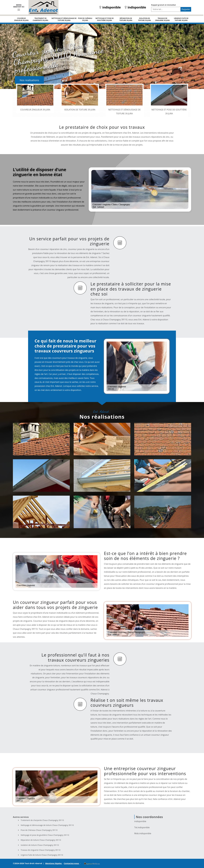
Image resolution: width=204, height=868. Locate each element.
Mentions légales (54, 863)
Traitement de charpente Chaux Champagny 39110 (42, 820)
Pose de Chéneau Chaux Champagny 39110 (39, 830)
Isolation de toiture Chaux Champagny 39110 (40, 845)
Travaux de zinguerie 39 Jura (162, 19)
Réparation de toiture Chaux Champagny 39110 (41, 840)
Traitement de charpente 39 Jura (40, 19)
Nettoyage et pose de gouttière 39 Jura (105, 19)
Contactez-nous (72, 863)
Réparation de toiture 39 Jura (126, 19)
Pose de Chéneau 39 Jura (85, 19)
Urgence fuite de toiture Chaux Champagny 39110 (42, 855)
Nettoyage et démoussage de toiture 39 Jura (64, 19)
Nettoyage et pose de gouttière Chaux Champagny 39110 (45, 835)
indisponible (110, 7)
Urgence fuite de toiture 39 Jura (181, 19)
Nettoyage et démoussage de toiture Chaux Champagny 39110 (47, 825)
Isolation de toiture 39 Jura (144, 19)
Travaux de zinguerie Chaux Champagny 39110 (41, 850)
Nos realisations (29, 80)
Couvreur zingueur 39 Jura (21, 19)
